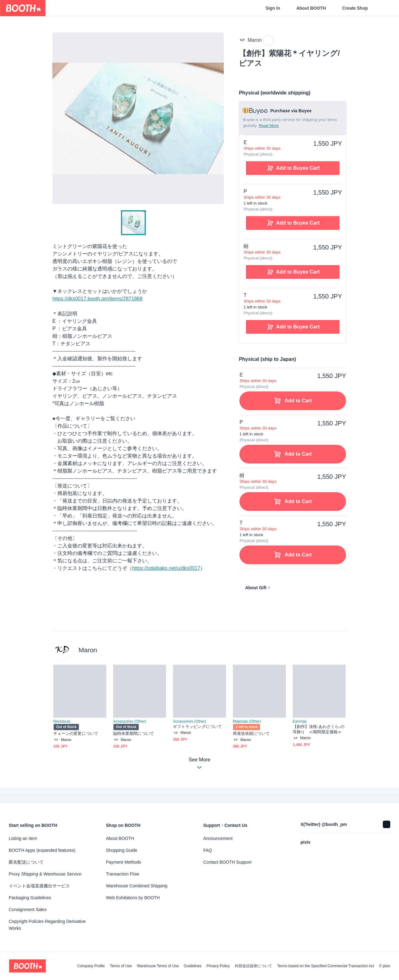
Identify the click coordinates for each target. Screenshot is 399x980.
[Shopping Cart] (384, 8)
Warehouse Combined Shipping (137, 886)
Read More (269, 126)
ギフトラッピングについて (197, 727)
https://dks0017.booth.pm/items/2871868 (97, 299)
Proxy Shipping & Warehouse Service (45, 874)
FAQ (208, 850)
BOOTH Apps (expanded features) (42, 850)
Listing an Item (23, 838)
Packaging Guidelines (30, 898)
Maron (88, 650)
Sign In (273, 8)
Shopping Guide (122, 850)
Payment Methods (124, 862)
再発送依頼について (251, 733)
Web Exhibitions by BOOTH (133, 898)
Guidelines (193, 966)
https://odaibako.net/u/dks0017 (166, 568)
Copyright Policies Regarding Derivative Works (47, 925)
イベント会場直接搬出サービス (39, 886)
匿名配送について (26, 862)
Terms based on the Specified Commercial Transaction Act (326, 966)
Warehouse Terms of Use (158, 966)
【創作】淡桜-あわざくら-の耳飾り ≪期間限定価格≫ (319, 729)
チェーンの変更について (76, 733)
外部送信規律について (253, 966)
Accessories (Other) (130, 721)
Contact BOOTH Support (227, 862)
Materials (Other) (247, 721)
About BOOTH (311, 8)
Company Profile (91, 966)
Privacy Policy (218, 966)
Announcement (218, 838)
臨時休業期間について (134, 733)
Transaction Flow (123, 874)
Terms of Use (121, 966)
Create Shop (355, 8)
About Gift (256, 588)
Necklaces (62, 721)
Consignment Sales (28, 910)
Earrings (300, 721)
